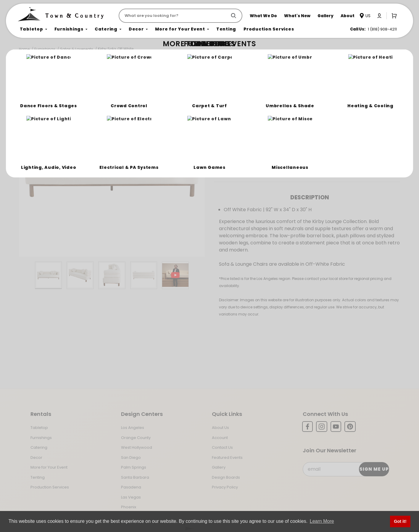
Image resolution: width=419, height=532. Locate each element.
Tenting (38, 477)
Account (220, 438)
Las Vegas (131, 497)
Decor (36, 458)
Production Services (50, 487)
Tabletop (39, 428)
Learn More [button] (322, 521)
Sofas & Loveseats (77, 49)
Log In (270, 146)
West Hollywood (137, 447)
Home (24, 49)
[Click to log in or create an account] (379, 16)
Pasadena (131, 487)
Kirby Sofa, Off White (116, 49)
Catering (39, 447)
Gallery (219, 467)
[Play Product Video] (175, 275)
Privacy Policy (225, 487)
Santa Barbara (135, 477)
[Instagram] (322, 427)
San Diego (131, 458)
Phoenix (129, 507)
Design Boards (226, 477)
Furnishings (45, 49)
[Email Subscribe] (346, 469)
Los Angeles (133, 428)
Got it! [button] (400, 521)
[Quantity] (368, 125)
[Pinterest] (350, 427)
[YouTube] (336, 427)
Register (301, 146)
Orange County (136, 438)
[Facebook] (307, 427)
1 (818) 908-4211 (382, 29)
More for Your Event (49, 467)
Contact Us (222, 447)
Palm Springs (134, 467)
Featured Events (227, 458)
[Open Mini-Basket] (393, 15)
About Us (220, 428)
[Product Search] (174, 16)
